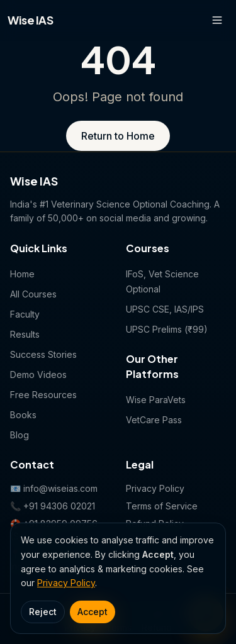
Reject (43, 612)
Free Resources (43, 395)
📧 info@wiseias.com (54, 488)
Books (23, 415)
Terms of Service (162, 506)
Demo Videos (38, 375)
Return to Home (118, 136)
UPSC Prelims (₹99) (167, 329)
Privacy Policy (66, 583)
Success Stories (43, 354)
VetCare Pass (154, 420)
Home (22, 274)
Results (25, 334)
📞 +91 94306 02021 (53, 506)
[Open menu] (217, 20)
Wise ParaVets (156, 400)
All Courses (33, 294)
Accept (93, 612)
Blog (20, 435)
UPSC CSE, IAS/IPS (165, 309)
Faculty (25, 314)
